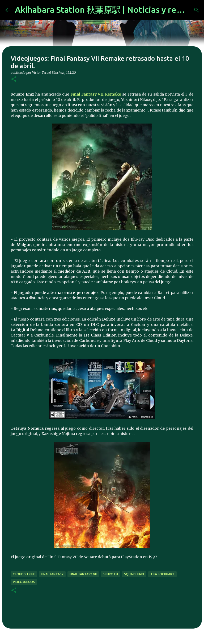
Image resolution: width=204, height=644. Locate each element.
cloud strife (24, 574)
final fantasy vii (83, 574)
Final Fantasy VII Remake (96, 94)
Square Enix (134, 574)
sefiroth (110, 574)
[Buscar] (197, 10)
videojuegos (24, 582)
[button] (14, 79)
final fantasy (52, 574)
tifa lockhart (162, 574)
